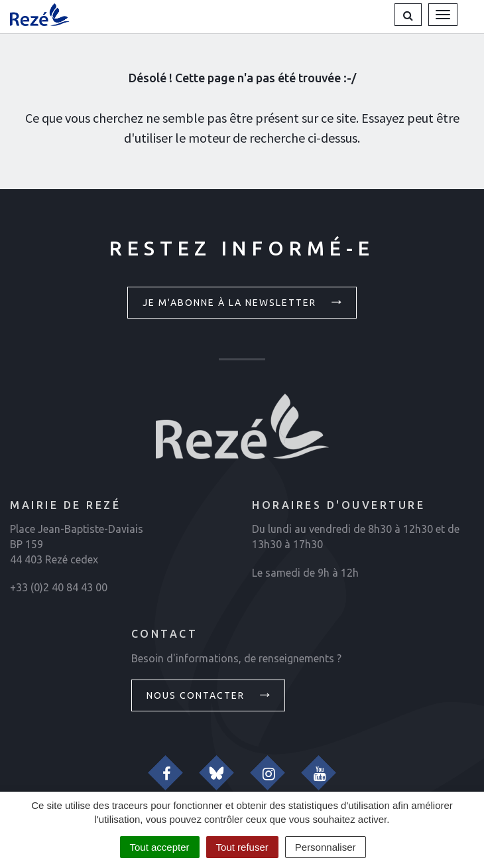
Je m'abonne (244, 301)
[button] (408, 15)
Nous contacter (210, 694)
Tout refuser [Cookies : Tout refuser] (242, 847)
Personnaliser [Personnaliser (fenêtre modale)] (326, 847)
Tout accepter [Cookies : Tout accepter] (160, 847)
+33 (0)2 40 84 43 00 (59, 587)
